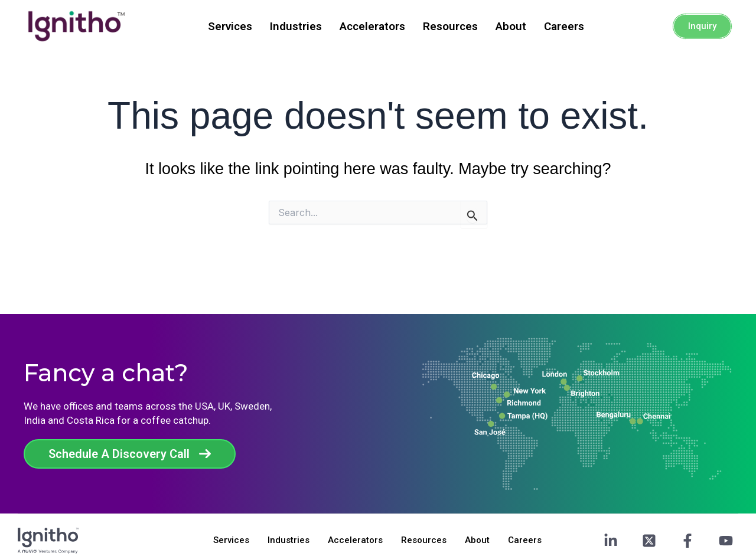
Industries (296, 26)
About (511, 26)
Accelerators (372, 26)
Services (230, 26)
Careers (564, 26)
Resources (450, 26)
